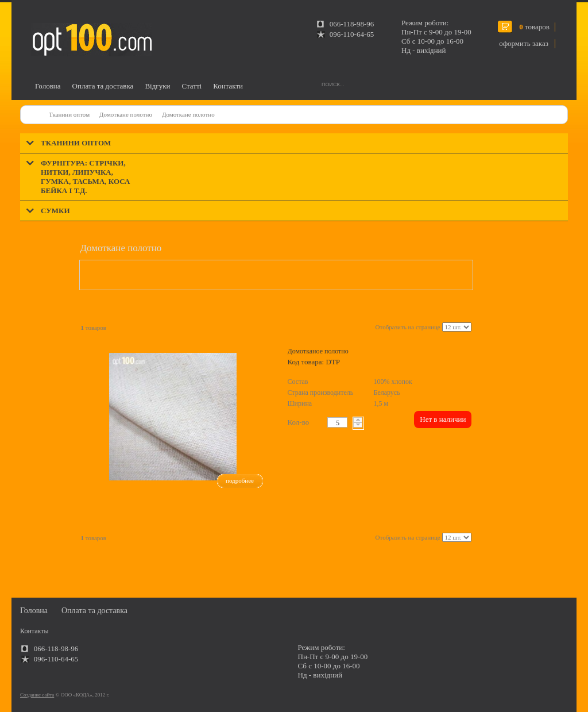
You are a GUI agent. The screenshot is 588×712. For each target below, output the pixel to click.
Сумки (55, 211)
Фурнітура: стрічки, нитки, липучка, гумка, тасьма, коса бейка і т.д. (85, 177)
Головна (48, 86)
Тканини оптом (69, 114)
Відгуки (157, 86)
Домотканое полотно (318, 351)
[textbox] (337, 422)
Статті (192, 86)
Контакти (228, 86)
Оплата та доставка (103, 86)
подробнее (240, 480)
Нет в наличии (443, 419)
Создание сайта (37, 695)
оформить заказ (524, 43)
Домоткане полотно (126, 114)
